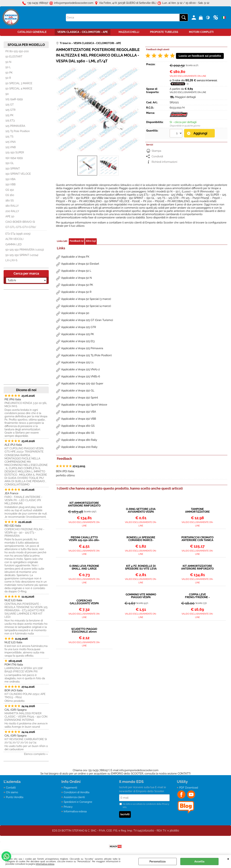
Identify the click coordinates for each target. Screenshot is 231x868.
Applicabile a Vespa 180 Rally (79, 440)
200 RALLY (12, 211)
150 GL (10, 163)
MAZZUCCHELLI (129, 32)
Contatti (11, 788)
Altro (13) (91, 241)
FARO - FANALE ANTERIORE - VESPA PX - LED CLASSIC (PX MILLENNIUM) (23, 500)
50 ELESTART (14, 57)
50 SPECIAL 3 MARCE (19, 83)
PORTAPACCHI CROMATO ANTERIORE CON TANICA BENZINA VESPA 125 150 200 (197, 539)
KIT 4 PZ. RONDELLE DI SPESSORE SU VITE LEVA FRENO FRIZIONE (141, 567)
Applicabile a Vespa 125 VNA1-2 (80, 369)
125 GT (10, 105)
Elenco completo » (36, 754)
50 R (8, 78)
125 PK (9, 115)
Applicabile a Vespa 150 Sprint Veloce (84, 405)
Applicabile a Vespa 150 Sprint (80, 398)
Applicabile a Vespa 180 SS (78, 433)
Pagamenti (70, 788)
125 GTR (10, 110)
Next (138, 109)
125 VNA (11, 142)
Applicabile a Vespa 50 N (77, 278)
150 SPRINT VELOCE (18, 174)
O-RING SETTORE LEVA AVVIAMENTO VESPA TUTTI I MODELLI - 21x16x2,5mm (141, 511)
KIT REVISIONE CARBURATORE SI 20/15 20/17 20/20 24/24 (26, 741)
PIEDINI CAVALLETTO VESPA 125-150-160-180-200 (84, 539)
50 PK (9, 73)
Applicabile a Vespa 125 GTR (79, 327)
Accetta (199, 861)
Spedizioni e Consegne (78, 802)
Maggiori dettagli (185, 97)
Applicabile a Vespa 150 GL (78, 391)
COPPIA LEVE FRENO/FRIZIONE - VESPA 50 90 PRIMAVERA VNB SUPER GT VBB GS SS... (197, 596)
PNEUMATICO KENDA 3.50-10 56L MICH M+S (26, 405)
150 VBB (10, 184)
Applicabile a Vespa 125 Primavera (82, 348)
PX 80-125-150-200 (17, 51)
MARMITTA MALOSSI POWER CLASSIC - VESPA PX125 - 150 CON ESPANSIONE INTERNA (26, 717)
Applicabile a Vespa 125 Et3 (78, 341)
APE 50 (10, 216)
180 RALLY (12, 206)
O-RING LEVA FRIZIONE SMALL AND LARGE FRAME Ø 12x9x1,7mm (84, 567)
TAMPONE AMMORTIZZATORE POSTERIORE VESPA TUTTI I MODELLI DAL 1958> (197, 511)
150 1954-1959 (14, 158)
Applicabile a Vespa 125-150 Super (82, 384)
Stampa (156, 151)
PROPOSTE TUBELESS (164, 32)
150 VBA (10, 179)
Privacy (68, 807)
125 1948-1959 (14, 99)
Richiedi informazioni (164, 162)
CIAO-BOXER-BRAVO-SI (20, 222)
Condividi (157, 156)
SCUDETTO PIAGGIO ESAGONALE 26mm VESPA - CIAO (84, 630)
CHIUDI (228, 859)
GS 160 (10, 195)
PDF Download (189, 788)
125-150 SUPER (15, 152)
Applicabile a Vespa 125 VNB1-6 (81, 376)
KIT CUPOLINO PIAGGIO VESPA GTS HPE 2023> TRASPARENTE (24, 450)
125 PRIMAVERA (15, 126)
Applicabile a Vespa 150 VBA (79, 412)
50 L (8, 67)
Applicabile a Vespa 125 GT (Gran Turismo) (87, 320)
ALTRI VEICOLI (14, 239)
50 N (8, 62)
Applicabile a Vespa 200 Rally (79, 447)
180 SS (10, 201)
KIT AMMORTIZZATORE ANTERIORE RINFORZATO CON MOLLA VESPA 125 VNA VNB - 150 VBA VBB (84, 504)
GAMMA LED (14, 244)
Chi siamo (12, 792)
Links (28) (62, 241)
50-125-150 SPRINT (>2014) (22, 255)
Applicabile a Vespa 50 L (76, 271)
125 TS (9, 137)
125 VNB (11, 147)
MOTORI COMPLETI (201, 32)
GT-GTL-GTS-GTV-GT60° (21, 227)
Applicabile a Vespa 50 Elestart (80, 264)
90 (7, 94)
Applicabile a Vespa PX (75, 257)
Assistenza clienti (74, 797)
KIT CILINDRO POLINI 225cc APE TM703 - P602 (25, 696)
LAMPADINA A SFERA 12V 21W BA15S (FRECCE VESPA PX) (24, 670)
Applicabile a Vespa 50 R (76, 292)
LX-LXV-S (11, 260)
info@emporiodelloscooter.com (139, 770)
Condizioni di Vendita (77, 792)
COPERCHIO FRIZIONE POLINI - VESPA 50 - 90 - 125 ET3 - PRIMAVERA (24, 533)
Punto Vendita (15, 797)
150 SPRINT (13, 169)
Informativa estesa (45, 864)
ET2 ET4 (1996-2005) (18, 234)
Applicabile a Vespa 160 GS (78, 426)
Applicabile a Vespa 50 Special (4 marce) (86, 306)
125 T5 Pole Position (18, 131)
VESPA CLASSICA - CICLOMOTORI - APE (83, 32)
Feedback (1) (77, 241)
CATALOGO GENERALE (32, 32)
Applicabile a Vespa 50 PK (77, 285)
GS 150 (10, 190)
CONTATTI (184, 774)
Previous (58, 109)
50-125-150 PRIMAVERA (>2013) (25, 250)
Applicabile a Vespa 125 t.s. (78, 362)
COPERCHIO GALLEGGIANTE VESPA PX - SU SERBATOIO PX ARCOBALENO (84, 602)
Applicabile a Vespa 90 (75, 313)
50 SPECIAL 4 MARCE (19, 89)
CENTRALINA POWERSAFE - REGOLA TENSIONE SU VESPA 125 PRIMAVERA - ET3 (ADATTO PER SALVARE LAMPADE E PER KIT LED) (26, 610)
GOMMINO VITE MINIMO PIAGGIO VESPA (141, 596)
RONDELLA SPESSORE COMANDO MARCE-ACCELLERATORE (141, 539)
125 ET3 (10, 120)
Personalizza (158, 861)
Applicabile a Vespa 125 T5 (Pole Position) (86, 355)
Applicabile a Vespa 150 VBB (79, 419)
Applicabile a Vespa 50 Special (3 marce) (86, 299)
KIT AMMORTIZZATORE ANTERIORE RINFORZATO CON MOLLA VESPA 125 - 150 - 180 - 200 (197, 567)
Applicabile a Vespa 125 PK (78, 334)
